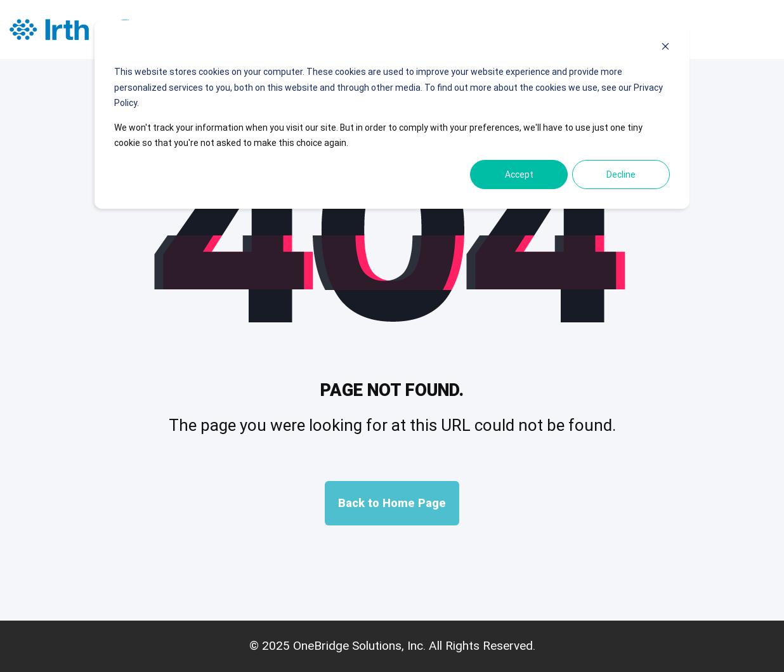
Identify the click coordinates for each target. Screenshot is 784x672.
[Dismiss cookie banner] (665, 48)
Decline (621, 175)
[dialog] (392, 115)
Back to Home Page (392, 503)
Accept (519, 175)
